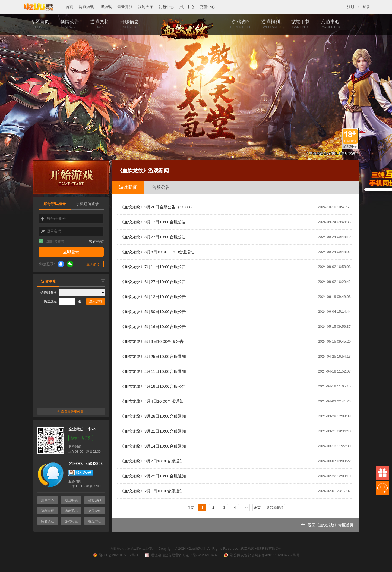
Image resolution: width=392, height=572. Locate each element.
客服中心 (95, 521)
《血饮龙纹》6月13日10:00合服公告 (235, 297)
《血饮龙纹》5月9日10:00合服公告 (235, 342)
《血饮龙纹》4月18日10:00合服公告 (235, 386)
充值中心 (207, 7)
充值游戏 (95, 511)
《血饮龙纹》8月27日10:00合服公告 (235, 237)
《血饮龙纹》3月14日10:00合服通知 (235, 446)
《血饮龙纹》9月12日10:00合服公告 (235, 222)
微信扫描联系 (81, 438)
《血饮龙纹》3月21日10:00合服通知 (235, 431)
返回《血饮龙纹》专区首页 (327, 525)
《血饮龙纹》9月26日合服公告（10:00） (235, 207)
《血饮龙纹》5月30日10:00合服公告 (235, 312)
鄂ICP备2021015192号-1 (115, 555)
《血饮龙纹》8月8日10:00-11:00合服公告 (235, 252)
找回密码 (71, 501)
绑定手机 (71, 511)
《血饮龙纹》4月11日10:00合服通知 (235, 371)
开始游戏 (71, 177)
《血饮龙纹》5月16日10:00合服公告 (235, 327)
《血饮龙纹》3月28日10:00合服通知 (235, 416)
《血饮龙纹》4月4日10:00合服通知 (235, 401)
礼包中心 (166, 7)
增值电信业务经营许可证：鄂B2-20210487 (181, 555)
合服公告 (161, 187)
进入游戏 (96, 301)
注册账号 (93, 264)
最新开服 (125, 7)
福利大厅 (146, 7)
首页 (69, 7)
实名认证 (48, 521)
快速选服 (50, 301)
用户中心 (187, 7)
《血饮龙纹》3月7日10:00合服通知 (235, 461)
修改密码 (95, 501)
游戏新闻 (128, 187)
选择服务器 (49, 293)
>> (246, 508)
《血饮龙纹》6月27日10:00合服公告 (235, 282)
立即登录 (71, 252)
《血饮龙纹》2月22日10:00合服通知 (235, 476)
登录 (366, 7)
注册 (351, 7)
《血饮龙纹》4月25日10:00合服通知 (235, 357)
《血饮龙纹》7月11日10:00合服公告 (235, 267)
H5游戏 (106, 7)
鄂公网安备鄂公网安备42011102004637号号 (261, 555)
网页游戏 (86, 7)
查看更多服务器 (71, 411)
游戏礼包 (71, 521)
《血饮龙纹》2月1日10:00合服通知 (235, 491)
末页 (257, 508)
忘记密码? (96, 242)
